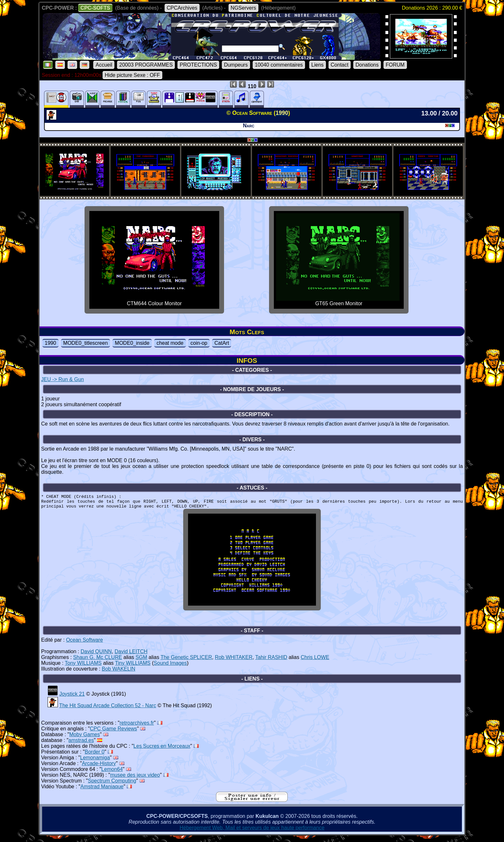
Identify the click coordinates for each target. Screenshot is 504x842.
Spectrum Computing (112, 786)
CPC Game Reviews (114, 733)
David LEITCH (131, 656)
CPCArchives (182, 8)
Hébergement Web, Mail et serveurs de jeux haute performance (252, 833)
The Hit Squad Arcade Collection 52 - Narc (108, 710)
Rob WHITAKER (234, 662)
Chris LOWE (315, 662)
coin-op (199, 343)
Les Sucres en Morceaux (162, 751)
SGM (141, 662)
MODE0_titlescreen (86, 343)
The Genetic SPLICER (186, 662)
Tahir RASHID (271, 662)
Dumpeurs (236, 65)
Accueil (104, 65)
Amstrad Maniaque (102, 791)
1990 (50, 343)
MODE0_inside (132, 343)
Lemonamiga (95, 762)
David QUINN (96, 656)
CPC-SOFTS (95, 8)
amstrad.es (81, 745)
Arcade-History (99, 768)
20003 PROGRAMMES (146, 65)
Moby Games (85, 739)
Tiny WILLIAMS (133, 668)
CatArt (222, 343)
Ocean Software (84, 645)
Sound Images (170, 668)
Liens (318, 65)
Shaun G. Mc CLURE (98, 662)
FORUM (395, 65)
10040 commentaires (279, 65)
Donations (367, 65)
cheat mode (170, 343)
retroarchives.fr (137, 728)
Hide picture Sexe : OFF (132, 75)
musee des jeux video (135, 780)
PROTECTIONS (198, 65)
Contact (340, 65)
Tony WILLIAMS (83, 668)
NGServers (243, 8)
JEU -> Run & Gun (63, 379)
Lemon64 (112, 774)
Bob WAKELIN (119, 674)
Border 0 (95, 757)
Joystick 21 (72, 699)
